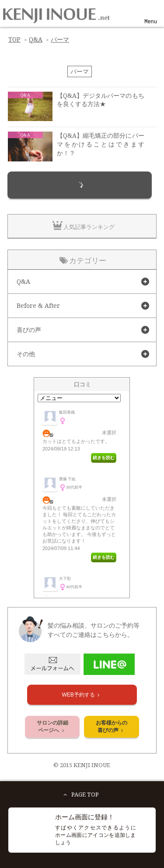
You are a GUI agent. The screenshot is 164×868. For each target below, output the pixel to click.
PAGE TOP (80, 795)
